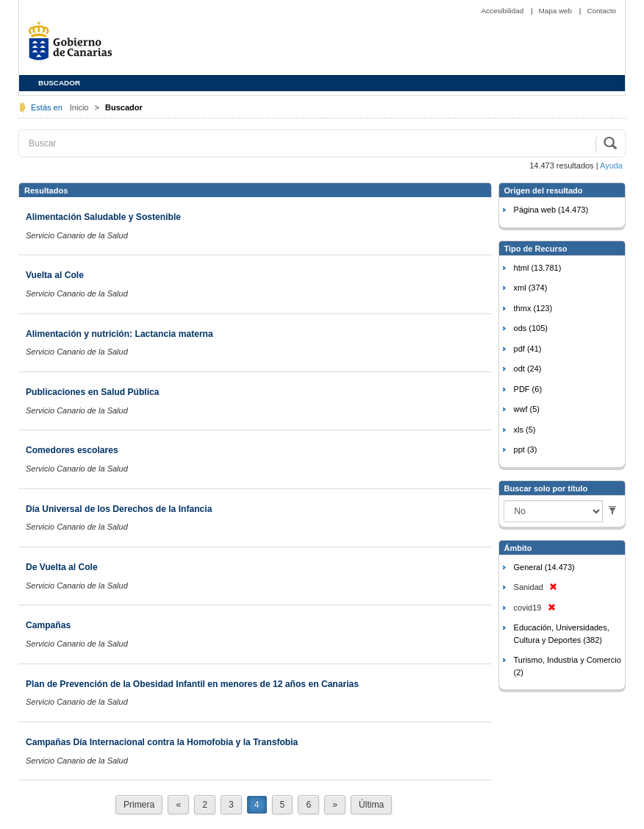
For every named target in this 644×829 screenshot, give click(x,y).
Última (371, 805)
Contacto (601, 11)
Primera (139, 805)
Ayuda (611, 166)
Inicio (80, 107)
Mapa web (557, 11)
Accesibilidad (503, 11)
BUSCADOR (59, 83)
